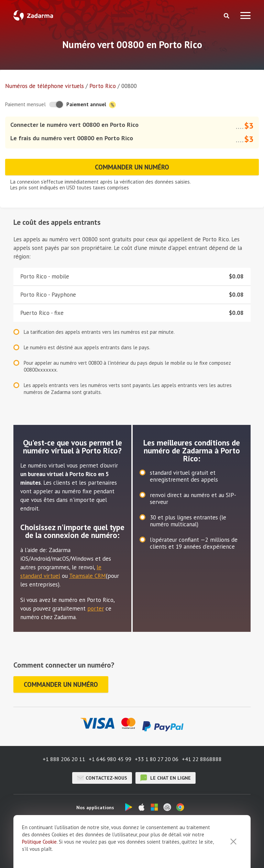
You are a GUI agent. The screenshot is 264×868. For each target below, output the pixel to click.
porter (96, 608)
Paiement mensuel (25, 104)
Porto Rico (103, 86)
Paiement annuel (91, 105)
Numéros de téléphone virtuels (45, 86)
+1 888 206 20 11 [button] (64, 759)
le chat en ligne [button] (166, 778)
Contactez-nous (102, 778)
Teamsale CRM (87, 576)
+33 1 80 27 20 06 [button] (157, 759)
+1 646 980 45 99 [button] (110, 759)
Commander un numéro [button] (132, 167)
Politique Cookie (39, 860)
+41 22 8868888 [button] (202, 759)
